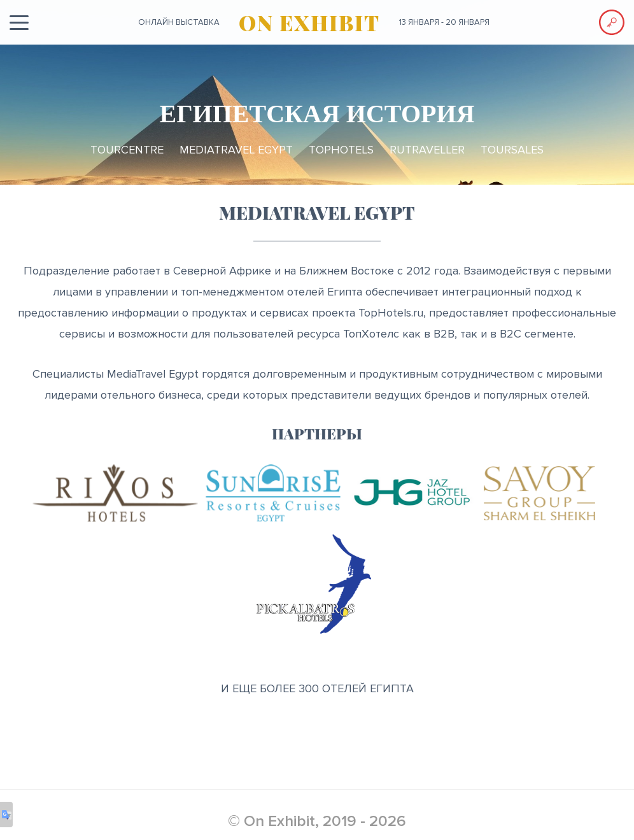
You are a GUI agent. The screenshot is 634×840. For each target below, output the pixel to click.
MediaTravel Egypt (236, 150)
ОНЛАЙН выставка (179, 22)
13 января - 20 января (444, 22)
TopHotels (341, 150)
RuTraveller (427, 150)
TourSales (512, 150)
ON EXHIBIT (309, 22)
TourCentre (127, 150)
